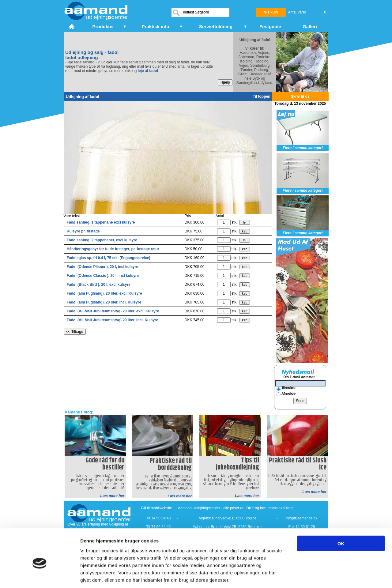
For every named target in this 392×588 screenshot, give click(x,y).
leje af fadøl (148, 71)
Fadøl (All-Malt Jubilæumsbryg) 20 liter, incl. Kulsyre (113, 320)
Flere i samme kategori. (303, 148)
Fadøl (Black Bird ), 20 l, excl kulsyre (99, 285)
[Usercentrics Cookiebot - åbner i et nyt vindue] (40, 576)
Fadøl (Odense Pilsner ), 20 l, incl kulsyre (102, 267)
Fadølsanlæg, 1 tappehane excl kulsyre (101, 222)
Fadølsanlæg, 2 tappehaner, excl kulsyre (102, 240)
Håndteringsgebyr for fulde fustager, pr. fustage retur (113, 249)
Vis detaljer (318, 576)
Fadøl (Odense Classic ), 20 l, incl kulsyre (103, 276)
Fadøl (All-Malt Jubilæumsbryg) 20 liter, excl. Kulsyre (113, 311)
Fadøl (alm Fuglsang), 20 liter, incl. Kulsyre (104, 302)
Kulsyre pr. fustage (83, 231)
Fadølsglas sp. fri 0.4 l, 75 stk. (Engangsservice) (109, 258)
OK (341, 515)
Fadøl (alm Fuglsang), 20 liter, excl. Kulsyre (104, 293)
